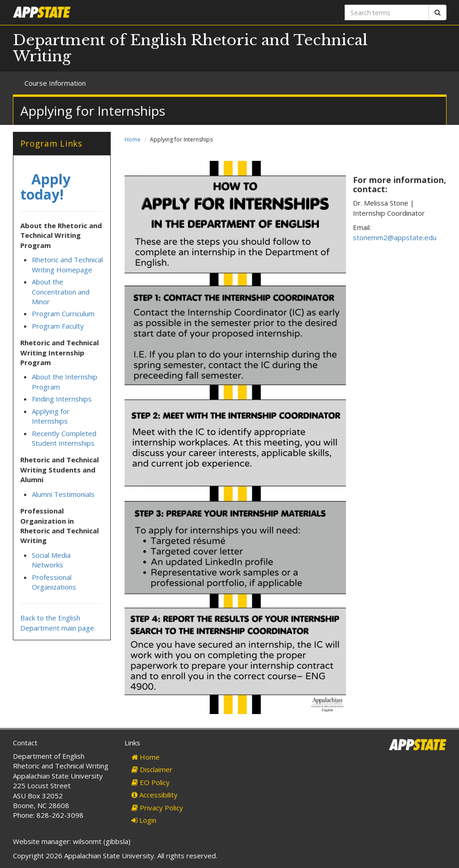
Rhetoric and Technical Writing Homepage (67, 264)
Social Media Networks (51, 560)
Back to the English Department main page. (58, 623)
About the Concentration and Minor (61, 292)
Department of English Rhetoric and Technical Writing (190, 48)
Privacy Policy (157, 808)
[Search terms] (387, 12)
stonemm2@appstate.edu (395, 237)
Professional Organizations (54, 582)
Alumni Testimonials (63, 494)
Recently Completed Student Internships (64, 438)
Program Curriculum (63, 313)
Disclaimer (152, 769)
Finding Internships (62, 399)
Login (144, 820)
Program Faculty (58, 326)
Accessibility (155, 795)
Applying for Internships (51, 416)
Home (133, 139)
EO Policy (151, 782)
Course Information (55, 83)
